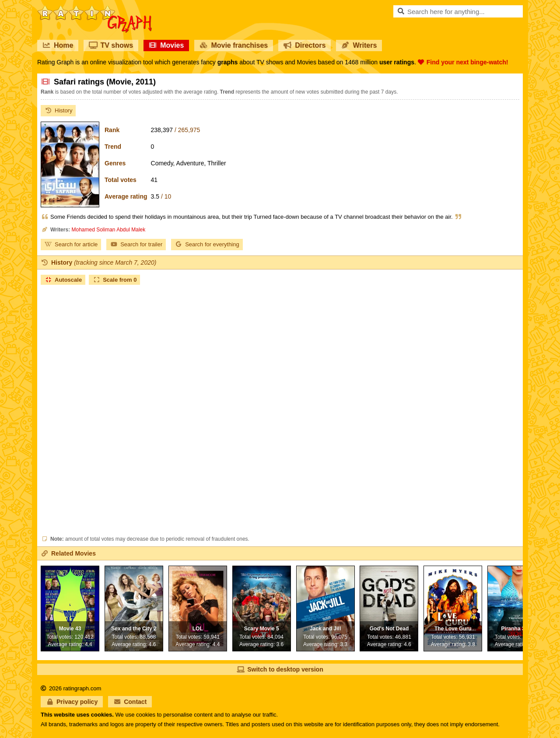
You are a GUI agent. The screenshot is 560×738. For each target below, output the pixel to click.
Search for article (71, 244)
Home (58, 45)
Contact (130, 702)
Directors (304, 45)
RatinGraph (94, 9)
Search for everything (207, 244)
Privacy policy (72, 702)
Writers (359, 45)
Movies (166, 45)
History (58, 110)
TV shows (111, 45)
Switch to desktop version (280, 669)
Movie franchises (234, 45)
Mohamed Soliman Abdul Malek (108, 230)
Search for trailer (136, 244)
